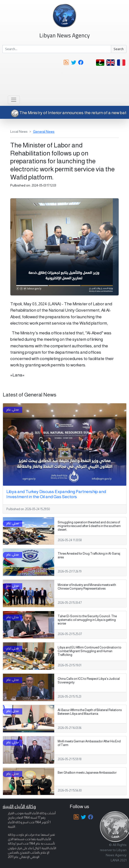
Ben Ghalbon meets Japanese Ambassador (87, 773)
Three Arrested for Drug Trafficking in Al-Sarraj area (89, 555)
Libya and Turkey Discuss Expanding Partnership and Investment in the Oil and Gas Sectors (56, 494)
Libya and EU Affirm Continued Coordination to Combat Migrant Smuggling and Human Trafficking (90, 651)
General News (44, 132)
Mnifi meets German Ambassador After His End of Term (89, 743)
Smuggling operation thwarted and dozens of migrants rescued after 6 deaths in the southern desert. (89, 526)
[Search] (57, 49)
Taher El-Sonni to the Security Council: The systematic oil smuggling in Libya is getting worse (87, 620)
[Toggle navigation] (14, 100)
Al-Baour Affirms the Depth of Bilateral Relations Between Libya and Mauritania (90, 712)
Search (119, 49)
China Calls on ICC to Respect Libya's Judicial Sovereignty (89, 681)
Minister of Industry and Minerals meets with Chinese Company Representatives (87, 587)
